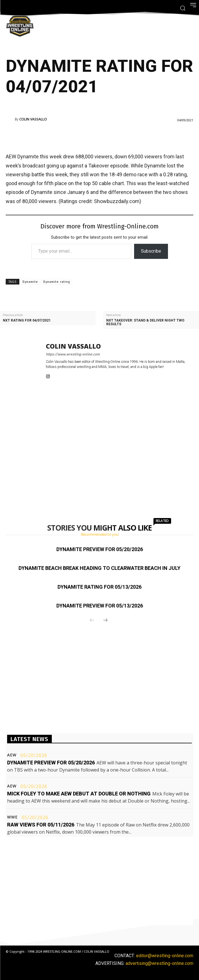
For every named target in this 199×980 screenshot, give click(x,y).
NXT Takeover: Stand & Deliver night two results (145, 322)
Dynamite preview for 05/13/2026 (100, 606)
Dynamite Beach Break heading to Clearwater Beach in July (99, 568)
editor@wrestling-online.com (165, 956)
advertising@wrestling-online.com (159, 963)
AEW (12, 755)
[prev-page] (92, 621)
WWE (12, 817)
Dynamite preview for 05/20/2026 (100, 549)
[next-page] (105, 621)
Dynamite (30, 282)
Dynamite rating (57, 282)
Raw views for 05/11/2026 (41, 825)
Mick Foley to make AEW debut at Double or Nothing (79, 794)
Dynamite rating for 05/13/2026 (99, 587)
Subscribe (151, 251)
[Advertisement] (92, 136)
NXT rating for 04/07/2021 (27, 321)
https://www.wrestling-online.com (73, 354)
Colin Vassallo (33, 119)
